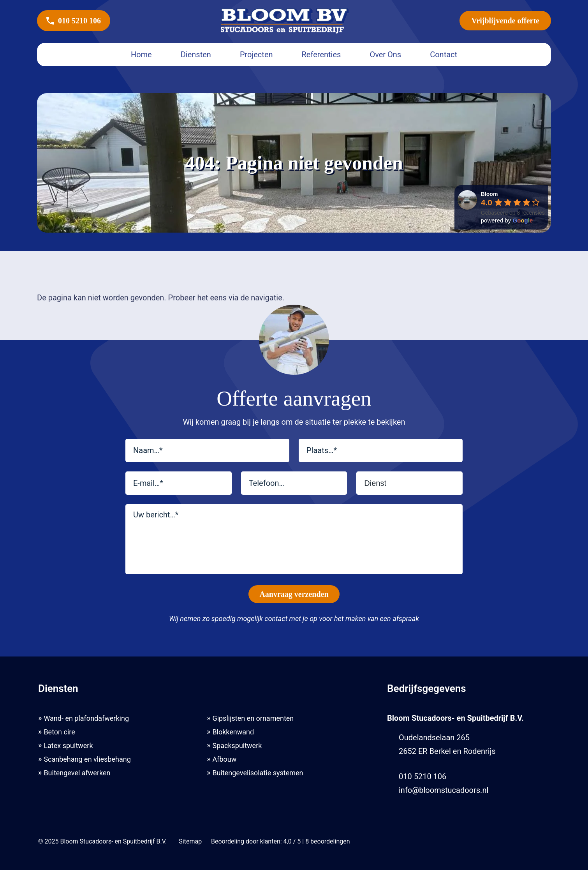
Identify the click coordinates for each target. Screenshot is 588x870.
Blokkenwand (233, 732)
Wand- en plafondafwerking (86, 718)
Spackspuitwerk (237, 746)
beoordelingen (328, 841)
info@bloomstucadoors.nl (444, 790)
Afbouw (224, 759)
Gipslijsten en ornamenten (253, 718)
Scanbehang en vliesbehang (87, 759)
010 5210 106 (74, 21)
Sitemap (191, 841)
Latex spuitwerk (68, 746)
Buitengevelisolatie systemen (258, 773)
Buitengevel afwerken (77, 773)
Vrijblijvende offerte (505, 21)
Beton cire (59, 732)
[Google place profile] (489, 194)
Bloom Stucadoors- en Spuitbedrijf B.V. (113, 841)
